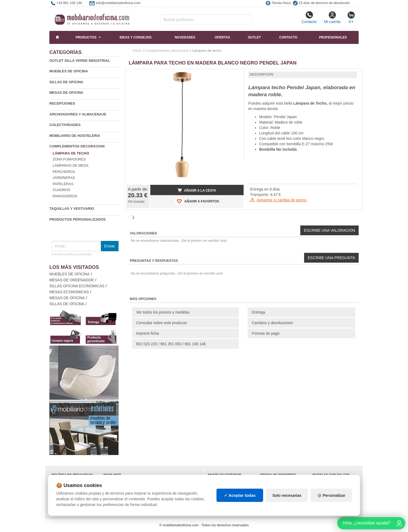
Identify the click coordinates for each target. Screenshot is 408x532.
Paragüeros (65, 196)
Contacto (309, 17)
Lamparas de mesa (71, 165)
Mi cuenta (332, 17)
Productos (86, 37)
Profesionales (333, 37)
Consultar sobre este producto (162, 323)
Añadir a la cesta (197, 190)
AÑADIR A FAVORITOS (197, 201)
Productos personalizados (78, 219)
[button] (235, 75)
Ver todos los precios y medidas (163, 312)
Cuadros (61, 190)
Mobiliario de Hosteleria (75, 136)
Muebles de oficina (69, 71)
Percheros (64, 172)
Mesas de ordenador (72, 280)
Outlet (254, 37)
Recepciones (62, 103)
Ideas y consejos (136, 37)
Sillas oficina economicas (77, 286)
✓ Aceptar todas (240, 495)
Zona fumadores (69, 159)
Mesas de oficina (66, 93)
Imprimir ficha (148, 333)
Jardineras (64, 178)
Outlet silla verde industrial (80, 61)
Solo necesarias (287, 495)
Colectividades (65, 125)
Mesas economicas (69, 292)
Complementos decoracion (77, 146)
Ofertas (222, 37)
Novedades (185, 37)
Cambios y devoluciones (272, 323)
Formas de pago (266, 333)
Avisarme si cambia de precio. (279, 200)
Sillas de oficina (66, 82)
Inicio (137, 51)
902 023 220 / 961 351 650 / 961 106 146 (171, 344)
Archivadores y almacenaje (78, 114)
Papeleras (63, 184)
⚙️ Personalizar (331, 495)
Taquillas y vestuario (72, 209)
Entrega (258, 312)
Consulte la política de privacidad (71, 254)
